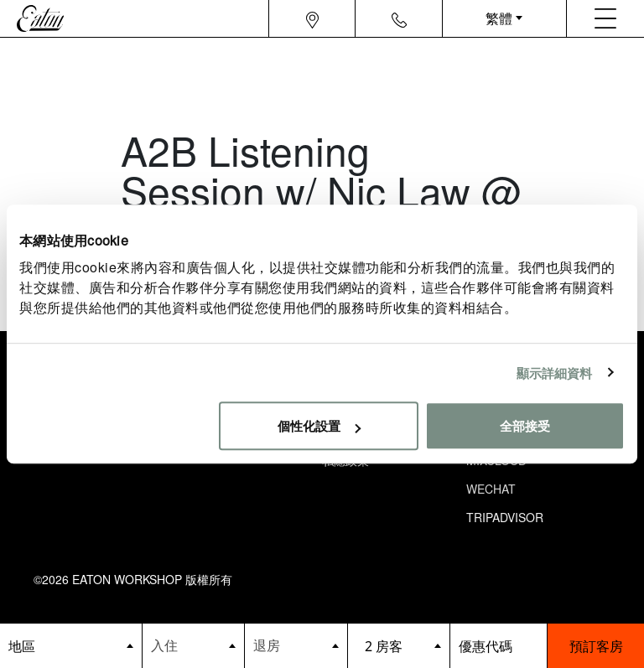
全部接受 (525, 425)
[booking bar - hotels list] (71, 646)
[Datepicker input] (194, 645)
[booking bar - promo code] (499, 646)
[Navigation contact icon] (399, 18)
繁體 (499, 18)
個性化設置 (319, 425)
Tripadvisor (505, 517)
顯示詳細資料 (555, 373)
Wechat (491, 489)
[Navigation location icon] (312, 18)
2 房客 (384, 646)
